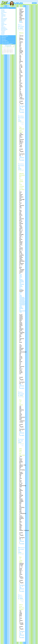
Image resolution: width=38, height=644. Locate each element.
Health (2, 26)
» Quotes (3, 32)
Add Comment (22, 109)
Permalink (22, 112)
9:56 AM (21, 171)
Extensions (3, 21)
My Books (4, 38)
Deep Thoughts (4, 18)
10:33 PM (22, 601)
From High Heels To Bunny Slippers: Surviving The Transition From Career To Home (22, 282)
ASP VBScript (4, 12)
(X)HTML (3, 11)
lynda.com (3, 27)
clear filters (21, 22)
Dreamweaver (4, 20)
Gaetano (3, 23)
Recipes (3, 34)
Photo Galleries (5, 42)
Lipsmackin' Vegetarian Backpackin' (22, 300)
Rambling (3, 33)
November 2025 (8, 46)
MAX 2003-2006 (4, 29)
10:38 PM (22, 445)
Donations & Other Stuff (7, 44)
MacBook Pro (4, 28)
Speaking (4, 39)
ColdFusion (3, 16)
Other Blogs (5, 41)
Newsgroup (3, 30)
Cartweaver (3, 15)
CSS (2, 17)
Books (2, 13)
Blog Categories (5, 8)
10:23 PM (22, 123)
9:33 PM (21, 397)
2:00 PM (21, 554)
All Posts (3, 10)
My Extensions (5, 36)
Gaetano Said (4, 24)
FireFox (3, 22)
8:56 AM (21, 30)
